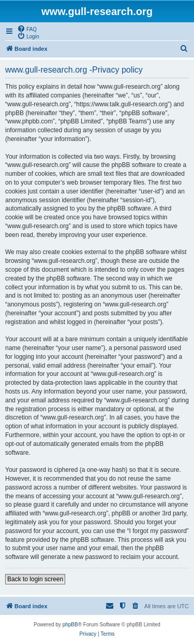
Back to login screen (35, 579)
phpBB (70, 625)
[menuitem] (27, 29)
